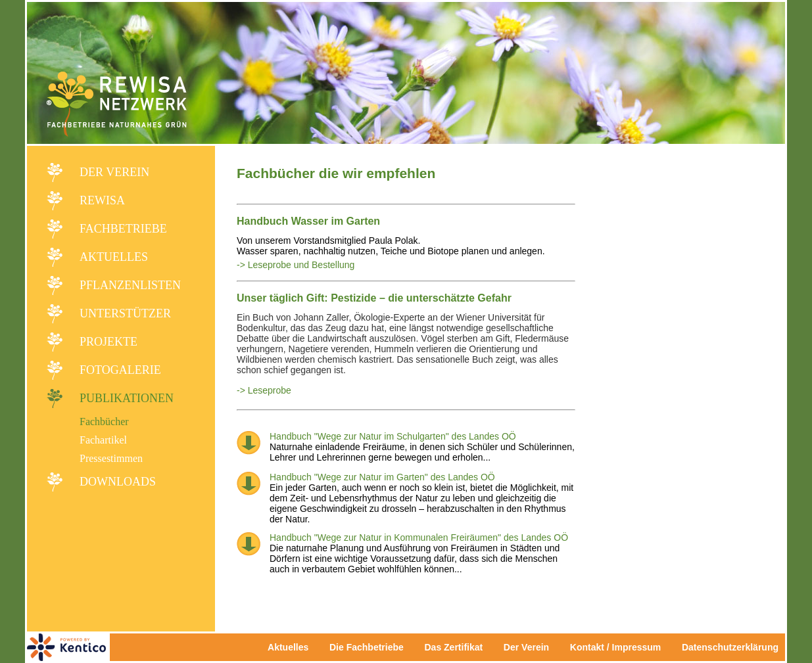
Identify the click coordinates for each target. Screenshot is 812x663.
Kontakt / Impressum (619, 647)
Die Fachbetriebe (367, 647)
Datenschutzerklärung (730, 647)
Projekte (108, 342)
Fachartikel (103, 440)
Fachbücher (104, 422)
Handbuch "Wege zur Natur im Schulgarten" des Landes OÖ (393, 436)
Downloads (118, 482)
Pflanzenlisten (130, 285)
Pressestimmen (111, 458)
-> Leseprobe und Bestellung (296, 265)
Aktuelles (114, 257)
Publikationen (127, 398)
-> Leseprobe (264, 390)
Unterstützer (125, 313)
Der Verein (114, 172)
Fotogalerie (120, 370)
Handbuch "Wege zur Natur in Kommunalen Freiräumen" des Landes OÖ (419, 537)
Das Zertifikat (453, 647)
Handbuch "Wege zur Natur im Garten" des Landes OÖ (382, 477)
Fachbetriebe (123, 229)
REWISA (102, 200)
